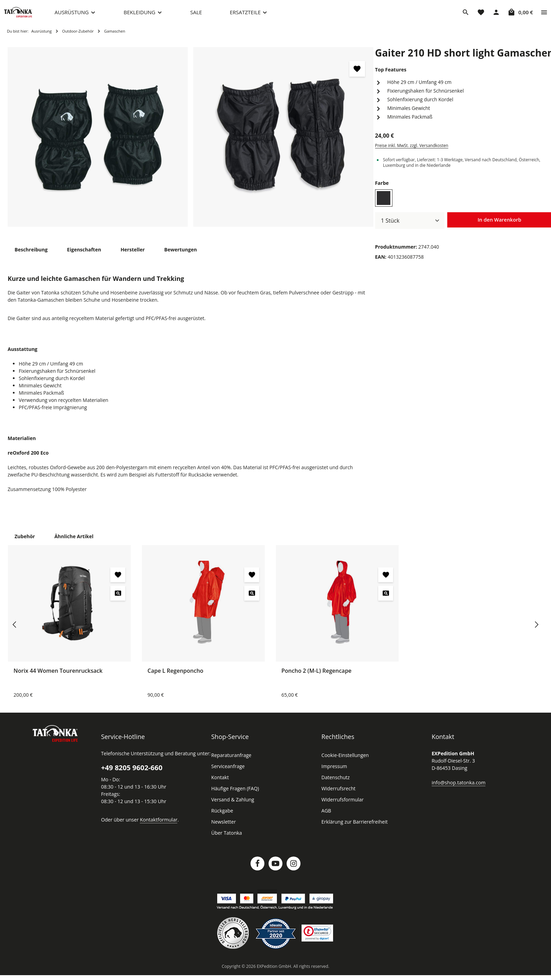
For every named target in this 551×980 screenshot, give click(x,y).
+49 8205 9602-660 (131, 775)
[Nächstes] (536, 631)
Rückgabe (222, 818)
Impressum (333, 773)
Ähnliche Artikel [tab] (72, 543)
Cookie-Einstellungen (344, 762)
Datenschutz (335, 784)
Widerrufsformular (341, 807)
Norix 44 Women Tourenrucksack (57, 677)
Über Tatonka (226, 840)
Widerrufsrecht (337, 796)
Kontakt (219, 784)
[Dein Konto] (496, 16)
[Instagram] (294, 870)
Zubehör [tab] (24, 543)
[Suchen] (466, 16)
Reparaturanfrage (230, 762)
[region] (191, 144)
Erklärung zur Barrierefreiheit (352, 829)
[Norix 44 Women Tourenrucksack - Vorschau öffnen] (118, 600)
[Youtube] (275, 870)
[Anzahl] (410, 227)
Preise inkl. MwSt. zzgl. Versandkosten (411, 153)
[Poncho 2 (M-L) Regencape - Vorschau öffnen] (386, 600)
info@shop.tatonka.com (457, 789)
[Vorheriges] (15, 631)
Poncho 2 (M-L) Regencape (317, 677)
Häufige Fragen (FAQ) (235, 796)
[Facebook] (257, 870)
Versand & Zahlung (232, 807)
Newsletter (223, 829)
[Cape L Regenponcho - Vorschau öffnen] (252, 600)
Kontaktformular (155, 826)
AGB (327, 818)
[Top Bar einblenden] (544, 16)
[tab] (31, 256)
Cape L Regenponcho (176, 677)
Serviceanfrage (228, 773)
